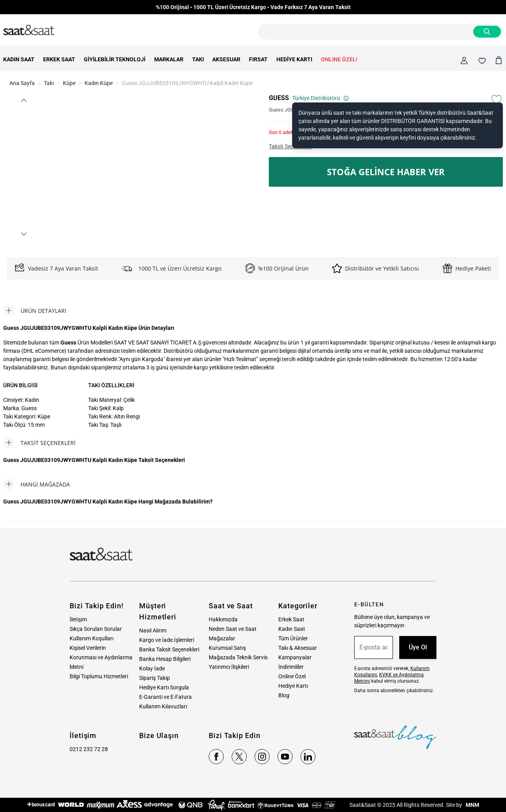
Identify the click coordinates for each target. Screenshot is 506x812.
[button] (23, 100)
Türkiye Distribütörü (321, 98)
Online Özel (292, 676)
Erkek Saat (291, 619)
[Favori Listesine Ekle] (497, 100)
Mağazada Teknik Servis (238, 657)
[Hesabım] (464, 61)
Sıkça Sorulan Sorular (96, 629)
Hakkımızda (223, 619)
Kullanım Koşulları (92, 638)
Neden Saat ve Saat (233, 629)
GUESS (279, 98)
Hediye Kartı (293, 686)
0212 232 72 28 (89, 749)
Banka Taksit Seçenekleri (169, 649)
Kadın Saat (292, 629)
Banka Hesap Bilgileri (165, 659)
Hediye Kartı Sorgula (164, 687)
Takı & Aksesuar (298, 648)
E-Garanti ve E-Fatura (165, 697)
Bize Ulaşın (159, 735)
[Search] (487, 32)
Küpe (69, 83)
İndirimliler (291, 667)
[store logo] (29, 30)
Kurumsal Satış (227, 648)
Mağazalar (222, 638)
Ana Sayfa (22, 83)
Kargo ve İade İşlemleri (167, 640)
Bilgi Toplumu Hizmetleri (99, 676)
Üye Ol (418, 647)
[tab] (35, 310)
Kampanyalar (295, 657)
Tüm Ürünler (293, 638)
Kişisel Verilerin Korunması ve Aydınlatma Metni (101, 657)
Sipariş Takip (155, 678)
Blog (284, 695)
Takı (49, 83)
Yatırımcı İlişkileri (229, 667)
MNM (472, 805)
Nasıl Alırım (153, 630)
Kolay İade (152, 668)
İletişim (78, 619)
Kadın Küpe (99, 83)
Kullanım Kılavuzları (163, 706)
